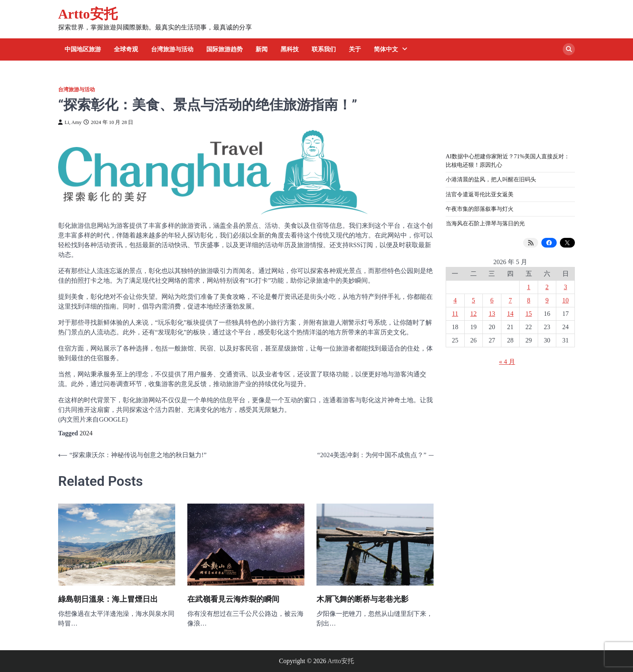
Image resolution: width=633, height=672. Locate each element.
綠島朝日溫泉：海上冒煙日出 (108, 599)
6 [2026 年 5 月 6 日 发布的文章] (492, 300)
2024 (86, 433)
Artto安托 (88, 14)
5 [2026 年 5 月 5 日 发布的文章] (474, 300)
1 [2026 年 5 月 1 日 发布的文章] (529, 287)
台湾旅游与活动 (172, 49)
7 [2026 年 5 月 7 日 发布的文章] (510, 300)
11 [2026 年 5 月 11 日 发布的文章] (455, 314)
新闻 (262, 49)
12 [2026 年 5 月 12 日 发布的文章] (474, 314)
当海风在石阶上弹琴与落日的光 (485, 223)
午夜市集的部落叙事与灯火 (480, 209)
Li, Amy (70, 122)
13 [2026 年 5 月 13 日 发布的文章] (492, 314)
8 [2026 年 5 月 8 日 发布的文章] (529, 300)
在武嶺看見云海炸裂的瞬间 (233, 599)
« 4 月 (507, 362)
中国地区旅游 (83, 49)
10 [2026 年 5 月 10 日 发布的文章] (566, 300)
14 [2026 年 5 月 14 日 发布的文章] (510, 314)
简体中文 (386, 49)
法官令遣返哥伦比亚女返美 (480, 194)
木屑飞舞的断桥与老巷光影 (363, 599)
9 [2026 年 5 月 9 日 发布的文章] (547, 300)
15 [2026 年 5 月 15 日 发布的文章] (529, 314)
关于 (355, 49)
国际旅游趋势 (224, 49)
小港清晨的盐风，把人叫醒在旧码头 (491, 179)
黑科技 (290, 49)
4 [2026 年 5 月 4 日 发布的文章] (455, 300)
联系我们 (324, 49)
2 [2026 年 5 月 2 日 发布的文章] (547, 287)
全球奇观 (126, 49)
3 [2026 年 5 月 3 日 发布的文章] (566, 287)
